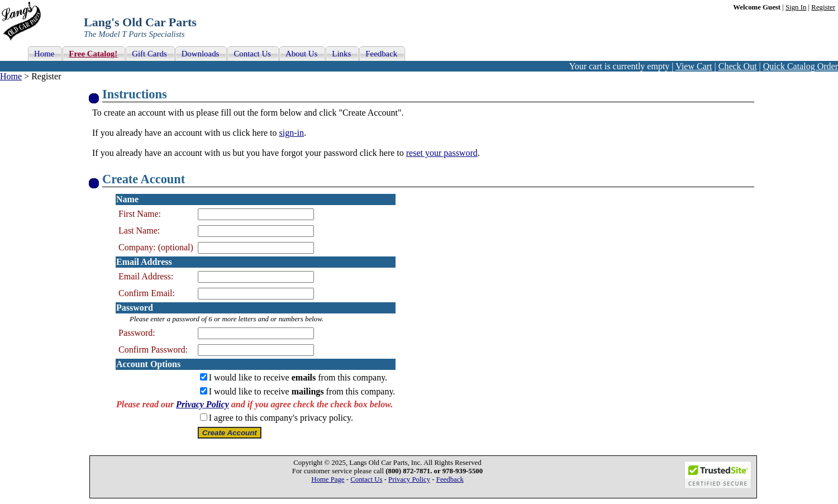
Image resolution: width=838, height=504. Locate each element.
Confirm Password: (153, 350)
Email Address (144, 262)
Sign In (796, 7)
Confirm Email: (147, 293)
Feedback (450, 479)
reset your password (442, 153)
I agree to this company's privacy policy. (281, 418)
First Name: (140, 214)
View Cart (694, 66)
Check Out (738, 66)
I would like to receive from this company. (298, 377)
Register (823, 7)
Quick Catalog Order (801, 66)
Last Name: (139, 230)
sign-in (292, 133)
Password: (137, 333)
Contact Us (366, 479)
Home (11, 76)
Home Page (328, 479)
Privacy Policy (203, 404)
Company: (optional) (156, 247)
